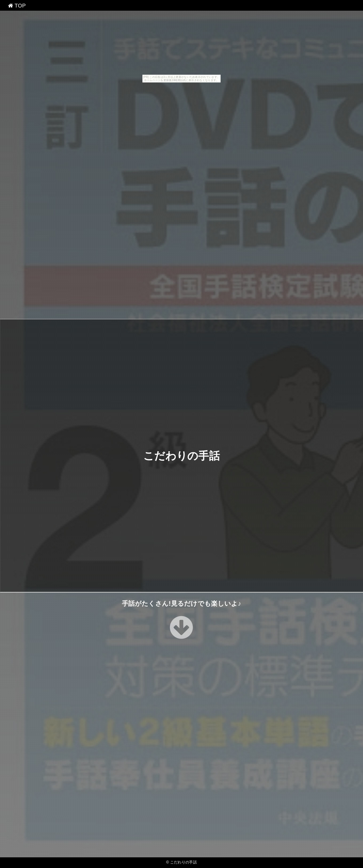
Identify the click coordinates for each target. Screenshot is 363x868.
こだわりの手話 (182, 455)
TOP (17, 6)
